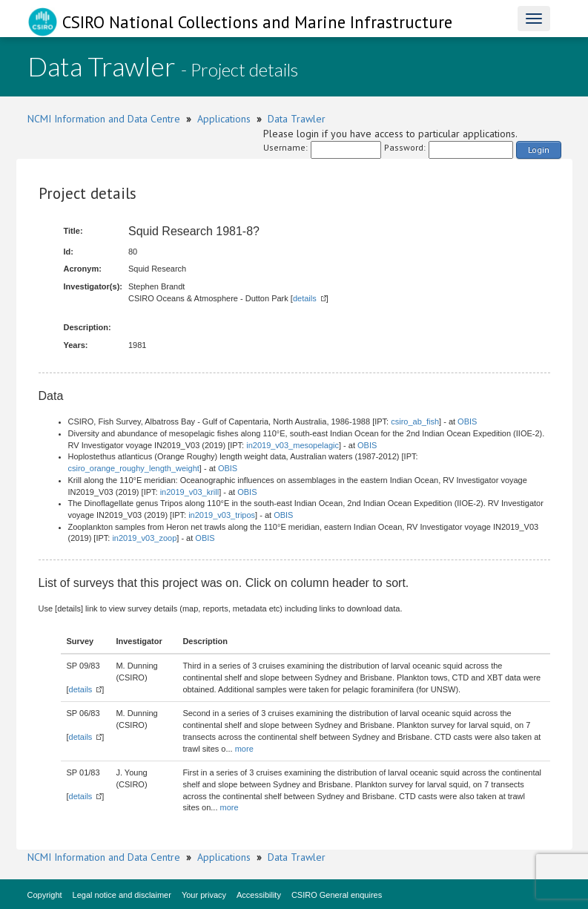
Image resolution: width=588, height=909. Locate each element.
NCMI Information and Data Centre (104, 119)
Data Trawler (297, 119)
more (244, 749)
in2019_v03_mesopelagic (293, 445)
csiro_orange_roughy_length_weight (134, 468)
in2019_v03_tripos (222, 515)
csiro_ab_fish (415, 421)
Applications (224, 119)
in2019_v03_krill (190, 492)
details (305, 298)
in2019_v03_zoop (144, 538)
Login (539, 150)
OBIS (467, 421)
